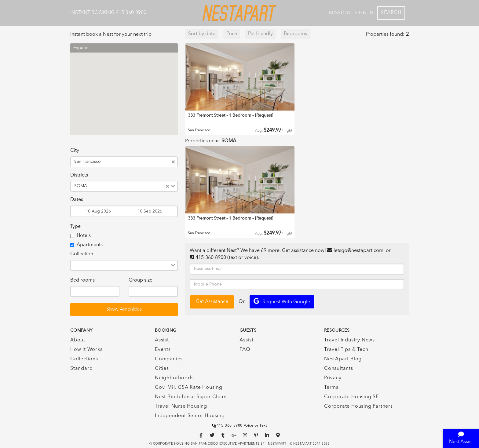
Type (75, 227)
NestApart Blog (343, 359)
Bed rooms (82, 280)
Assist (162, 340)
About (78, 340)
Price (232, 34)
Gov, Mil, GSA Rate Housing (189, 388)
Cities (162, 369)
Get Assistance (212, 302)
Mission (340, 13)
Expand (81, 48)
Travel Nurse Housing (181, 406)
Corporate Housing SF (351, 397)
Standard (81, 369)
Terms (331, 388)
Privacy (333, 378)
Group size (141, 280)
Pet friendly (260, 34)
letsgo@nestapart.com (358, 251)
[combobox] (137, 162)
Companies (169, 359)
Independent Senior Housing (190, 416)
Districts (79, 175)
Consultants (339, 369)
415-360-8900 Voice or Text (240, 426)
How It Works (86, 350)
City (75, 151)
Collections (84, 359)
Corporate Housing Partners (358, 406)
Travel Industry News (349, 340)
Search (391, 13)
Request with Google (282, 301)
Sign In (364, 13)
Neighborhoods (174, 378)
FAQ (245, 350)
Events (163, 350)
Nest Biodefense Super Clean (191, 397)
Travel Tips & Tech (346, 350)
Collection (82, 254)
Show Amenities (124, 309)
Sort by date (202, 34)
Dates (77, 200)
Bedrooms (295, 34)
